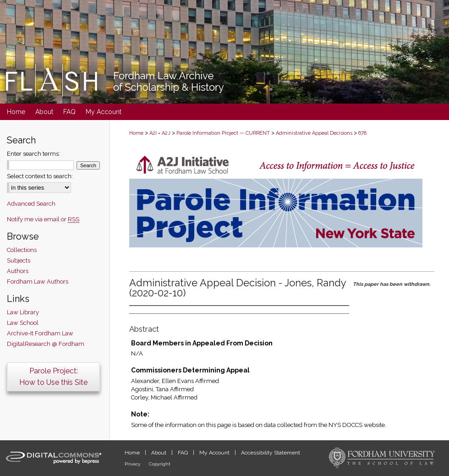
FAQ (183, 453)
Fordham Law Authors (38, 282)
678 (362, 133)
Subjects (19, 260)
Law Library (23, 312)
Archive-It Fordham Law (40, 333)
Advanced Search (31, 204)
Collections (22, 250)
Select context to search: (40, 176)
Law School (23, 323)
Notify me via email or (43, 219)
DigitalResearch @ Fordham (46, 344)
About (159, 453)
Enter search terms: (33, 154)
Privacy (133, 464)
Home (136, 133)
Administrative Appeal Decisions (314, 133)
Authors (18, 271)
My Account (215, 453)
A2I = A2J (160, 133)
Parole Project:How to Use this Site (53, 377)
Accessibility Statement (271, 453)
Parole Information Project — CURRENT (223, 133)
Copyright (160, 464)
